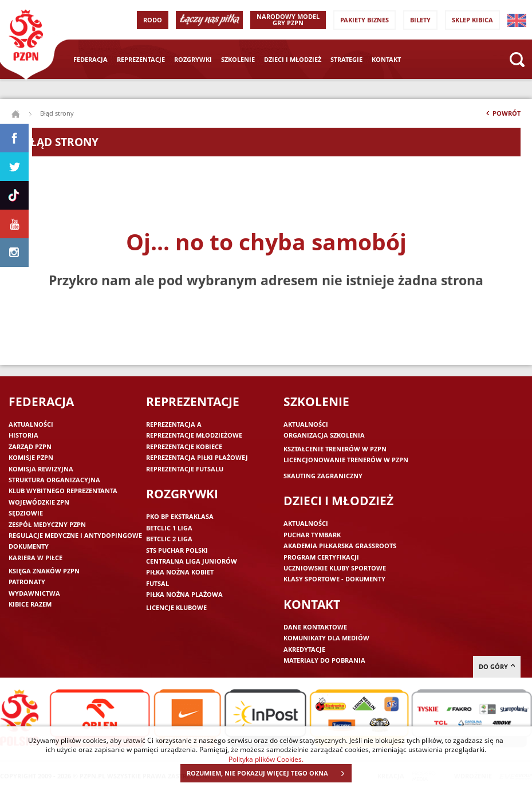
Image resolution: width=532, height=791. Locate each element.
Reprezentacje (141, 59)
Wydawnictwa (34, 593)
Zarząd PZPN (30, 446)
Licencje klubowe (176, 607)
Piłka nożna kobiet (180, 572)
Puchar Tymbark (312, 535)
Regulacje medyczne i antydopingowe (75, 535)
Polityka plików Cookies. (266, 759)
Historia (23, 435)
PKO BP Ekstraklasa (180, 516)
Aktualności (31, 424)
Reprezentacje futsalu (185, 469)
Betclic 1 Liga (169, 528)
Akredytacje (304, 649)
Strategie (346, 59)
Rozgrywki (193, 59)
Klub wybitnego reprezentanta (63, 491)
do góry (497, 666)
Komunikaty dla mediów (326, 638)
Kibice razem (30, 604)
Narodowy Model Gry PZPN (288, 19)
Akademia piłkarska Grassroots (340, 546)
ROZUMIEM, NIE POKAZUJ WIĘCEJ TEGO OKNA (269, 773)
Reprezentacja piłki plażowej (197, 457)
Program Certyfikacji (321, 557)
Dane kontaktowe (315, 627)
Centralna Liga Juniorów (192, 561)
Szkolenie (238, 59)
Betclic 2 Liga (169, 539)
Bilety (420, 20)
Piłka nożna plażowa (184, 594)
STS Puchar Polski (177, 550)
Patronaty (27, 582)
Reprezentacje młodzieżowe (194, 435)
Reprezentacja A (174, 424)
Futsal (157, 583)
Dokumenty (29, 546)
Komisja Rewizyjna (41, 469)
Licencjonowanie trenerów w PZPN (346, 460)
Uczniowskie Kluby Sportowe (335, 568)
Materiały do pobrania (324, 660)
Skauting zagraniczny (323, 476)
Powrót (502, 116)
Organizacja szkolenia (324, 435)
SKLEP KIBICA (472, 20)
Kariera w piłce (36, 558)
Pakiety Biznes (364, 20)
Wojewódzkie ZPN (39, 502)
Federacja (90, 59)
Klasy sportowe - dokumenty (334, 579)
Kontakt (386, 59)
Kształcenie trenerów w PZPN (335, 449)
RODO (153, 20)
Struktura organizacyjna (54, 480)
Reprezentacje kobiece (184, 446)
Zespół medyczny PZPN (47, 524)
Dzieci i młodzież (293, 59)
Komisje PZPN (31, 457)
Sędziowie (26, 513)
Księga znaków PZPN (44, 571)
